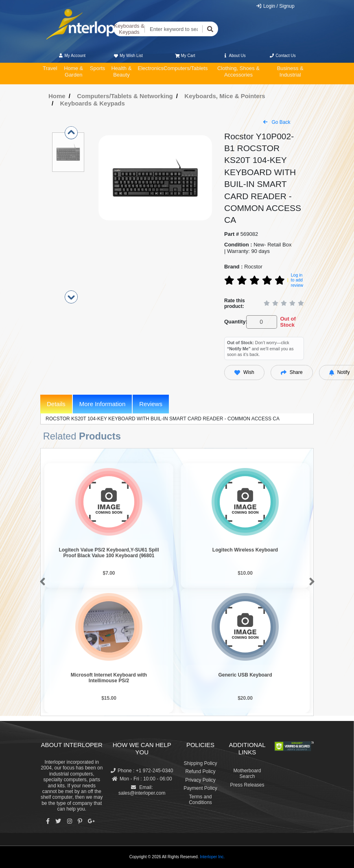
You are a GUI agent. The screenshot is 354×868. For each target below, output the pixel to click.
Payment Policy (200, 788)
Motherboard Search (247, 774)
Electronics (151, 68)
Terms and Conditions (200, 800)
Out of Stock (288, 322)
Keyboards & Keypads (129, 29)
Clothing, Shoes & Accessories (238, 71)
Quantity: (234, 322)
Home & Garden (73, 71)
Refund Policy (200, 771)
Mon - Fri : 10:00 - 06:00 (142, 779)
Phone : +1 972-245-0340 (142, 771)
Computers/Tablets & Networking (125, 96)
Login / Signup (275, 6)
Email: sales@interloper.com (142, 790)
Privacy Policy (200, 780)
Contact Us (283, 56)
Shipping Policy (200, 763)
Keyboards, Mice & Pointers (225, 96)
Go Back (277, 122)
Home (57, 96)
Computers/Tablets (186, 68)
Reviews (151, 404)
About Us (234, 56)
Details (56, 404)
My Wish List (128, 56)
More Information (102, 404)
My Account (72, 56)
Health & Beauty (121, 71)
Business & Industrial (290, 71)
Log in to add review (297, 280)
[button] (41, 582)
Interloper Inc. (212, 857)
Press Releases (247, 785)
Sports (98, 68)
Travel (50, 68)
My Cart (185, 56)
